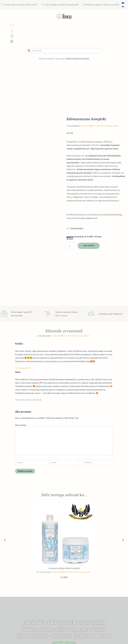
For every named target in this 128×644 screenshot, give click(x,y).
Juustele (50, 66)
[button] (5, 449)
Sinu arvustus (21, 334)
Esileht (41, 66)
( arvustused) (73, 84)
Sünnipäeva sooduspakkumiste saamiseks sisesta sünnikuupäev (111, 614)
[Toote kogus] (71, 204)
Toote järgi (60, 66)
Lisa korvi (89, 204)
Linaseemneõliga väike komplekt (64, 477)
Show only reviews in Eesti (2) (29, 309)
